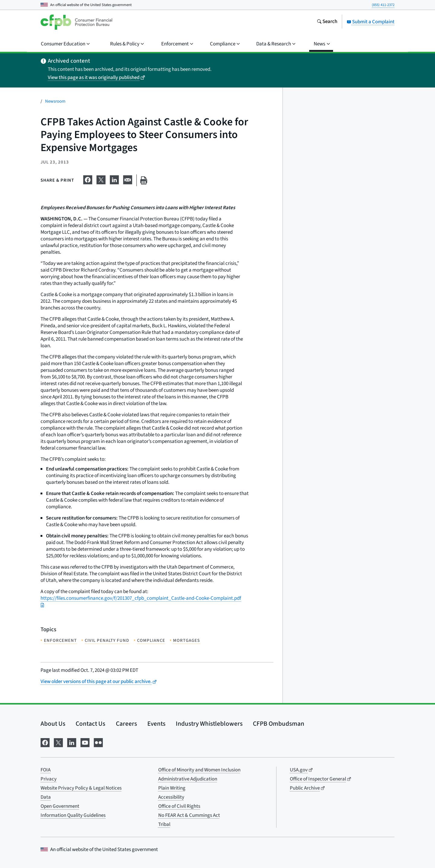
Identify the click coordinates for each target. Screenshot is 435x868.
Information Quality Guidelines (73, 815)
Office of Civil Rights (179, 806)
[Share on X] (101, 179)
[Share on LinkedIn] (114, 179)
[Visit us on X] (58, 742)
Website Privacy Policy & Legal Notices (81, 788)
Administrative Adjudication (188, 779)
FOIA (46, 770)
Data (46, 797)
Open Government (60, 806)
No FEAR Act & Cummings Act (189, 815)
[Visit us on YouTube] (85, 742)
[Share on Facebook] (88, 179)
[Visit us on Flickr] (98, 742)
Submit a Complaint (371, 22)
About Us (53, 724)
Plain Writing (172, 788)
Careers (126, 724)
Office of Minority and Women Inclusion (199, 770)
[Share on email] (128, 179)
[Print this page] (144, 180)
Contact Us (90, 724)
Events (156, 724)
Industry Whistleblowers (209, 724)
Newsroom (55, 101)
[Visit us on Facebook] (45, 742)
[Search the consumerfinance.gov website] (327, 22)
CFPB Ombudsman (279, 724)
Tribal (164, 824)
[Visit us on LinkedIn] (72, 742)
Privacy (49, 779)
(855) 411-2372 (383, 5)
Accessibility (171, 797)
